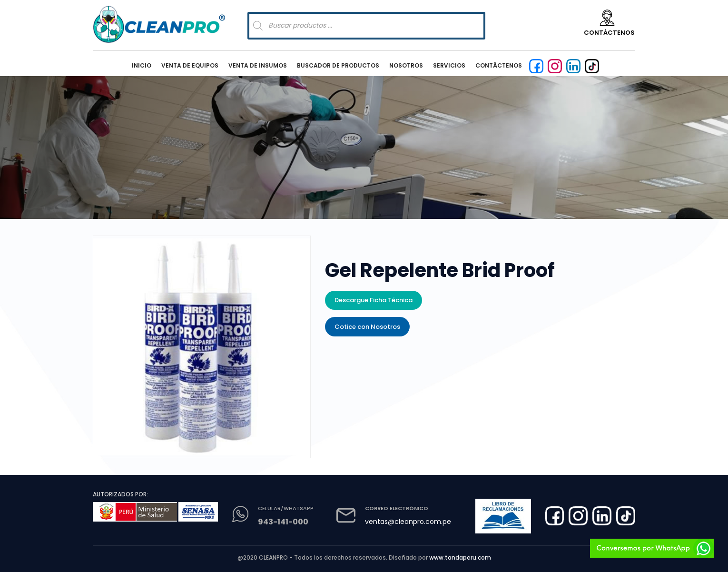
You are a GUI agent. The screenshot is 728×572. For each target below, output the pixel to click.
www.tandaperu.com (460, 557)
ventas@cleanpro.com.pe (408, 522)
